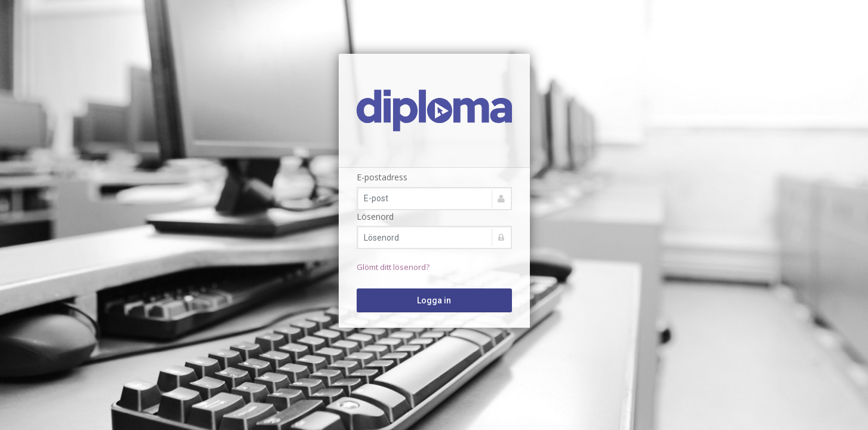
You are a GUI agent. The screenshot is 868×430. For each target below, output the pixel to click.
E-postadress (382, 177)
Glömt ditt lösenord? (393, 267)
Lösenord (375, 216)
